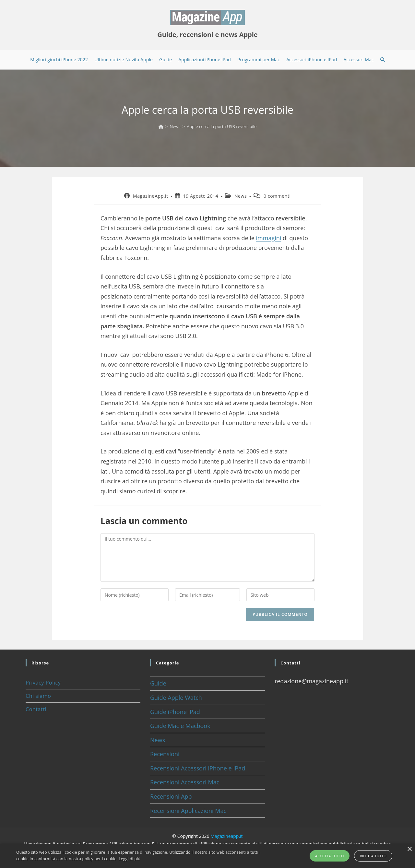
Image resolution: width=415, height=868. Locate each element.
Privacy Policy (43, 683)
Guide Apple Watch (176, 698)
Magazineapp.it (226, 836)
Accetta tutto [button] (330, 856)
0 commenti (277, 196)
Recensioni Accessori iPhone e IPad (198, 768)
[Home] (161, 126)
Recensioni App (171, 796)
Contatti (36, 709)
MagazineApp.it (151, 196)
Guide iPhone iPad (175, 712)
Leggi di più (130, 859)
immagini (269, 238)
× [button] (409, 849)
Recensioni (165, 754)
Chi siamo (38, 696)
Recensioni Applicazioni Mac (188, 811)
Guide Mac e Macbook (180, 726)
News (241, 196)
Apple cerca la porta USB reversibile (222, 126)
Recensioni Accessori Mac (185, 782)
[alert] (207, 856)
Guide (158, 683)
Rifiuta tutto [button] (373, 856)
